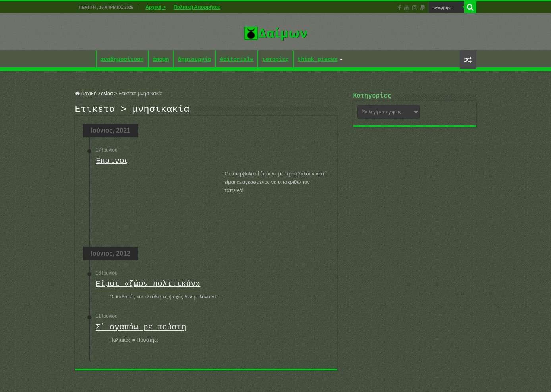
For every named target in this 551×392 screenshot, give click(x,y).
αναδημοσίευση (122, 60)
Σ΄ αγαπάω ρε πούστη (141, 330)
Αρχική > (156, 7)
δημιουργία (195, 60)
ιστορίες (275, 60)
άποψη (161, 60)
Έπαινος (112, 163)
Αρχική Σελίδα (94, 93)
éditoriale (237, 60)
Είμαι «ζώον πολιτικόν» (148, 286)
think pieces (318, 60)
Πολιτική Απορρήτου (197, 7)
